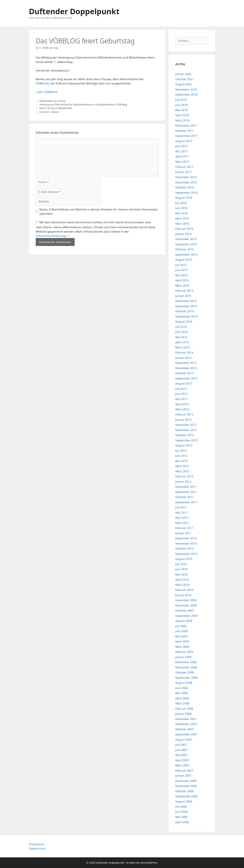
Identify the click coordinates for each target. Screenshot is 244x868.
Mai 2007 (181, 755)
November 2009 (186, 605)
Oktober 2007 (185, 729)
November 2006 (186, 786)
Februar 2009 (184, 652)
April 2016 (182, 218)
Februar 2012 (184, 476)
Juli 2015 (181, 265)
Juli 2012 (181, 451)
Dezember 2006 (186, 781)
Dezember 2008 (186, 662)
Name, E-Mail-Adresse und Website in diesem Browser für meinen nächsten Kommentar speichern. (99, 212)
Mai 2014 (181, 337)
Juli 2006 (181, 807)
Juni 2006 (181, 812)
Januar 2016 (183, 234)
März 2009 (182, 647)
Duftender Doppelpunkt (74, 11)
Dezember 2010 (186, 538)
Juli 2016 (181, 203)
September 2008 (186, 678)
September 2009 (186, 616)
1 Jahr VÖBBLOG (47, 92)
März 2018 (182, 120)
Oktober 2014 (185, 311)
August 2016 (184, 198)
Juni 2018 (181, 105)
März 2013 (182, 409)
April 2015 (182, 280)
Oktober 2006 (185, 791)
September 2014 (186, 316)
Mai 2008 (181, 693)
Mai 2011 (181, 512)
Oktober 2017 (185, 131)
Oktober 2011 (185, 497)
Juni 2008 (181, 688)
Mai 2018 (181, 110)
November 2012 (186, 430)
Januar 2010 (183, 595)
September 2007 (186, 734)
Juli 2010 (181, 564)
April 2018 (182, 115)
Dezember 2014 (186, 301)
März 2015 (182, 285)
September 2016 (186, 193)
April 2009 (182, 641)
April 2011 (182, 518)
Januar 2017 (183, 172)
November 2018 (186, 89)
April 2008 (182, 698)
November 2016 (186, 182)
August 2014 (184, 322)
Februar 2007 (184, 770)
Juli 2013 (181, 389)
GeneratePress (149, 863)
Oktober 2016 (185, 187)
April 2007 (182, 760)
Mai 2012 (181, 461)
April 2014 (182, 342)
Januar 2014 (183, 358)
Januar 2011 (183, 533)
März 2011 (182, 523)
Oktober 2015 (185, 249)
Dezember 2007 (186, 719)
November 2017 (186, 125)
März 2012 (182, 471)
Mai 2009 (181, 636)
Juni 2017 (181, 146)
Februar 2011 (184, 528)
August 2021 (184, 84)
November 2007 (186, 724)
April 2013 (182, 404)
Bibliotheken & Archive (52, 101)
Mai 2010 (181, 574)
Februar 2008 (184, 709)
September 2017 (186, 136)
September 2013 (186, 378)
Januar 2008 (183, 714)
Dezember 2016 (186, 177)
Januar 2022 (183, 74)
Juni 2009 (181, 631)
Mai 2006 (181, 817)
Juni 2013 (181, 394)
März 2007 (182, 765)
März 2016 (182, 224)
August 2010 (184, 559)
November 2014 (186, 306)
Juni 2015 (181, 270)
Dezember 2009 (186, 600)
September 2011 (186, 502)
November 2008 (186, 667)
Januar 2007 (183, 776)
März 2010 (182, 585)
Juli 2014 (181, 327)
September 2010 (186, 554)
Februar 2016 (184, 229)
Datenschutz (37, 848)
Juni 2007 (181, 750)
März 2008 (182, 703)
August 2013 (184, 383)
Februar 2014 (184, 352)
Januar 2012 (183, 482)
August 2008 (184, 683)
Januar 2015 (183, 296)
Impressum (37, 844)
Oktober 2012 (185, 435)
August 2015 (184, 260)
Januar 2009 (183, 657)
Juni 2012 (181, 456)
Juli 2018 (181, 100)
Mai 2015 (181, 275)
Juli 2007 (181, 745)
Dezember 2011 (186, 487)
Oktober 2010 (185, 549)
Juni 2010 (181, 569)
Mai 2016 (181, 213)
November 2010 (186, 543)
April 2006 (182, 822)
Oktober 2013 (185, 373)
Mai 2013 (181, 399)
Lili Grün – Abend (49, 112)
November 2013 (186, 368)
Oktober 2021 (185, 79)
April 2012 (182, 466)
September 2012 (186, 440)
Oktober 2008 (185, 672)
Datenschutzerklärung (51, 236)
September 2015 (186, 255)
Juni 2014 (181, 332)
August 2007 (184, 740)
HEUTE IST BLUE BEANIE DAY (56, 108)
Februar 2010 (184, 590)
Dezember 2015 (186, 239)
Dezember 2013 (186, 363)
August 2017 (184, 141)
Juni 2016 (181, 208)
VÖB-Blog (122, 104)
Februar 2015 (184, 291)
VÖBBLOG (42, 83)
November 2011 (186, 492)
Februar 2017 (184, 167)
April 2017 (182, 156)
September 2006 (186, 796)
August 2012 (184, 445)
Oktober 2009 (185, 610)
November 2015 (186, 244)
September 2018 (186, 94)
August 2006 (184, 801)
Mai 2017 (181, 151)
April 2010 (182, 579)
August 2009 (184, 621)
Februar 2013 (184, 414)
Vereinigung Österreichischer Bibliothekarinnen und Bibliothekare (77, 104)
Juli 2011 (181, 507)
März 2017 (182, 162)
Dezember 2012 (186, 425)
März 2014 (182, 347)
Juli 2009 (181, 626)
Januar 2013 (183, 420)
